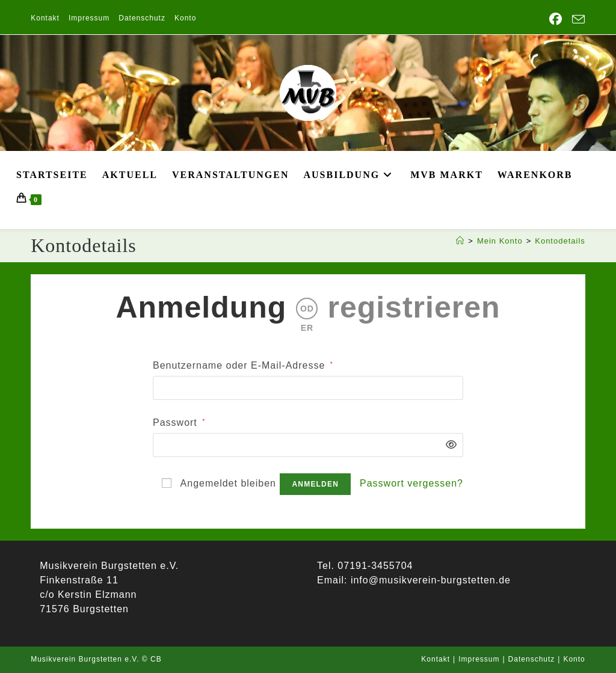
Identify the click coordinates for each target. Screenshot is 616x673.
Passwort (179, 422)
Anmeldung (201, 307)
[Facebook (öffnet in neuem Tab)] (556, 19)
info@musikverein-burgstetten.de (429, 580)
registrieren (414, 307)
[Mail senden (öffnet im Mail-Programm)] (576, 20)
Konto (185, 18)
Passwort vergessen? (411, 483)
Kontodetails (560, 241)
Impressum (89, 18)
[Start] (460, 241)
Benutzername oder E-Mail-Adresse (243, 364)
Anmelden (315, 484)
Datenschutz (142, 18)
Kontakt (45, 18)
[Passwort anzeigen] (448, 445)
